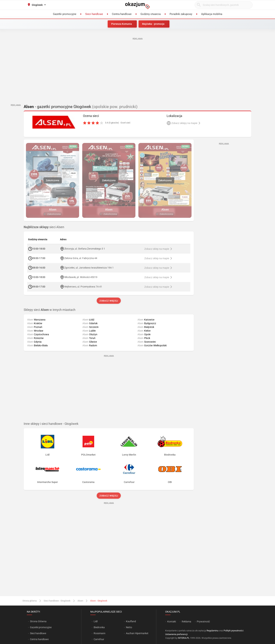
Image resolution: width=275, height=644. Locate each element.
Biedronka (99, 627)
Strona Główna (38, 621)
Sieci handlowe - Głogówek (57, 601)
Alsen (80, 601)
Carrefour (99, 639)
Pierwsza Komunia (122, 24)
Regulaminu (212, 631)
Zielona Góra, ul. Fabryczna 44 (81, 258)
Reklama (186, 622)
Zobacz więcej (109, 301)
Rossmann (100, 633)
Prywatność (203, 622)
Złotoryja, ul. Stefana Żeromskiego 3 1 (85, 249)
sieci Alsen (44, 227)
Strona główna (30, 601)
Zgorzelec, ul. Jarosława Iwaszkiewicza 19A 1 (89, 268)
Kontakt (172, 622)
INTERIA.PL (184, 638)
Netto (129, 627)
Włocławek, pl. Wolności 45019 (81, 277)
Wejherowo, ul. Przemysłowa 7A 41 (83, 287)
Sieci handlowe (38, 633)
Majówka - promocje (153, 24)
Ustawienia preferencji (176, 634)
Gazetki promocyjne (41, 627)
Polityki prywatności (234, 631)
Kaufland (131, 621)
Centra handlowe (39, 639)
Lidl (96, 621)
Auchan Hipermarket (137, 633)
